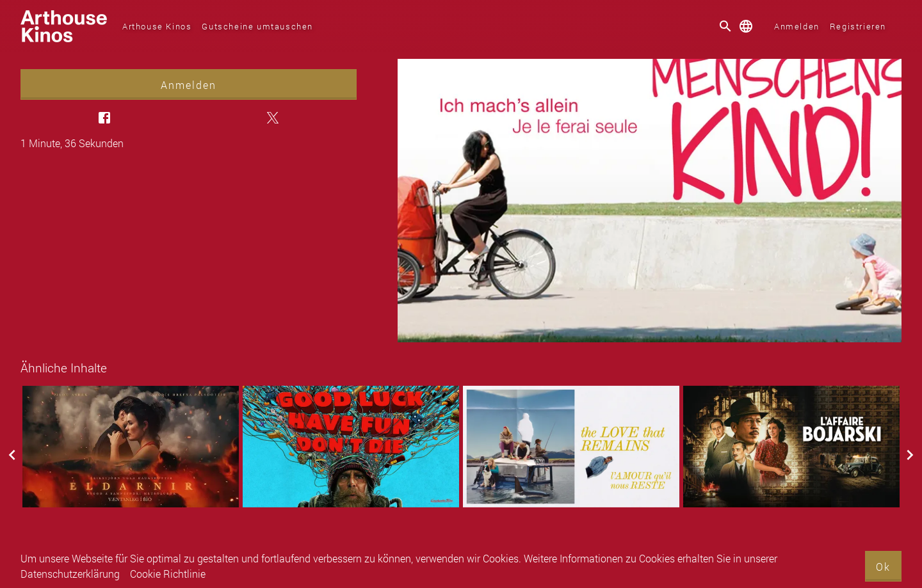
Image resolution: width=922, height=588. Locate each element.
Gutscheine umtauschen (257, 26)
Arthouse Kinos (157, 26)
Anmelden (797, 26)
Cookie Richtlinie (168, 574)
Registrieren (858, 26)
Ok (883, 567)
